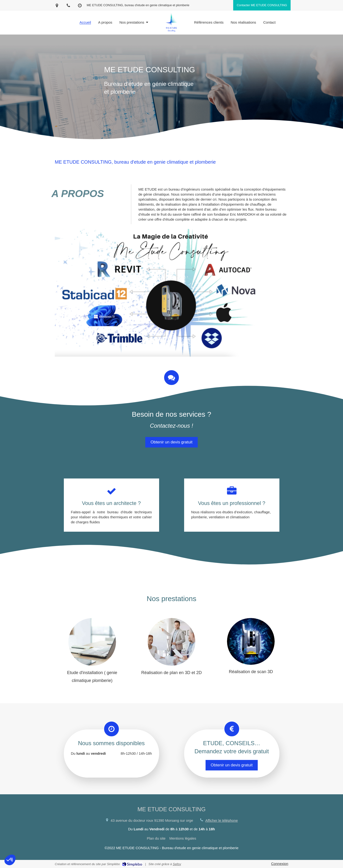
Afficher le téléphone (222, 820)
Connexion (280, 864)
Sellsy (177, 864)
